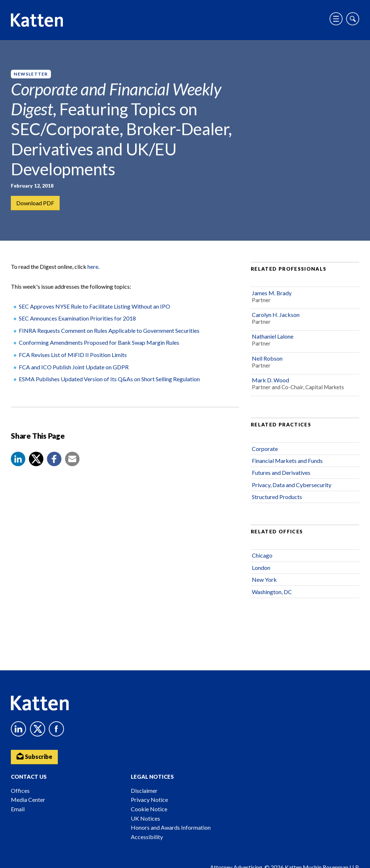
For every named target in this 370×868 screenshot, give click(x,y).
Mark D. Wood (270, 380)
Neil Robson (267, 359)
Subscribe (34, 756)
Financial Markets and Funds (287, 461)
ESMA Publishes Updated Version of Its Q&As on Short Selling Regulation (109, 379)
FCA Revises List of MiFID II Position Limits (73, 355)
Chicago (262, 556)
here (93, 267)
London (261, 568)
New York (264, 580)
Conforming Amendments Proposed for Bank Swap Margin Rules (99, 343)
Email (18, 809)
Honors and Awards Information (171, 827)
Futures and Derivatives (281, 473)
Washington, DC (272, 592)
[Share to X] (36, 459)
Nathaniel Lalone (273, 337)
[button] (18, 459)
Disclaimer (144, 790)
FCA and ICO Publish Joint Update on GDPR (74, 367)
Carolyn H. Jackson (276, 315)
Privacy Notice (149, 800)
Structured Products (277, 497)
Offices (20, 790)
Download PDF (35, 203)
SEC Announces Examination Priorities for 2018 (77, 319)
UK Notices (145, 818)
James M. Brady (272, 293)
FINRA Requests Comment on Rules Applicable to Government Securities (109, 331)
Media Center (28, 800)
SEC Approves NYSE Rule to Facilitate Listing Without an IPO (94, 307)
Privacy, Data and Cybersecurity (292, 485)
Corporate (265, 449)
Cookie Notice (149, 809)
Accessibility (147, 837)
